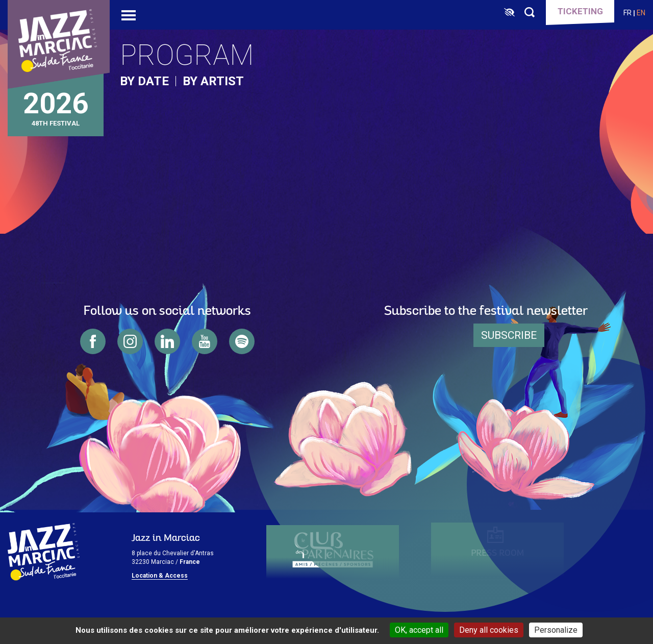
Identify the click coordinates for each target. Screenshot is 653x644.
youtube (205, 341)
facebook (93, 341)
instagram (130, 341)
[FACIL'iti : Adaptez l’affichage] (509, 13)
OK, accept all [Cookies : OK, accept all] (419, 630)
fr (627, 13)
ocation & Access (161, 576)
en (641, 13)
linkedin (167, 341)
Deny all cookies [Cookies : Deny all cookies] (489, 630)
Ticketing (580, 11)
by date (144, 81)
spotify (242, 341)
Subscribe (509, 335)
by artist (213, 81)
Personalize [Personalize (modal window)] (556, 630)
